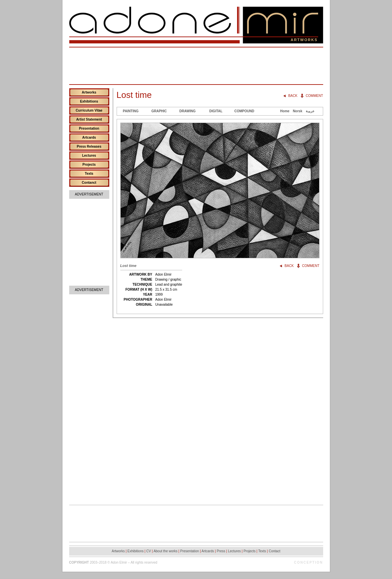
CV (149, 551)
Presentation (89, 128)
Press (221, 551)
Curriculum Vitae (89, 110)
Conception (309, 562)
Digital (216, 111)
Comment (314, 96)
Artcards (89, 137)
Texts (89, 174)
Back (293, 96)
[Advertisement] (196, 66)
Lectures (89, 156)
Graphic (159, 111)
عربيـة (310, 111)
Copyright (79, 562)
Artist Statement (89, 119)
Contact (274, 551)
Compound (244, 111)
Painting (130, 111)
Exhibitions (89, 101)
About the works (165, 551)
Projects (89, 165)
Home (285, 111)
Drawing (187, 111)
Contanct (89, 183)
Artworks (89, 92)
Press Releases (89, 147)
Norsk (297, 111)
